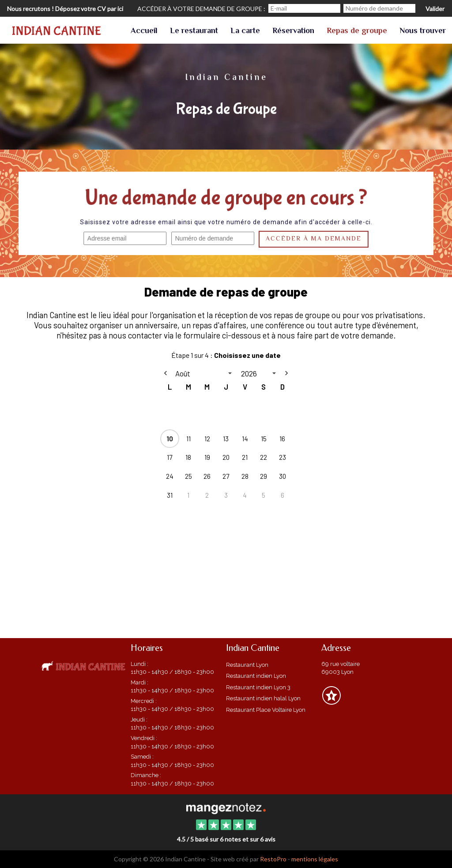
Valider (435, 9)
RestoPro (273, 859)
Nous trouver (423, 31)
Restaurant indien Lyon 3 (258, 687)
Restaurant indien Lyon (256, 676)
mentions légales (315, 859)
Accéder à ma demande (313, 239)
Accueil (144, 31)
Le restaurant (194, 31)
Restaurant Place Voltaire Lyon (266, 710)
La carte (245, 31)
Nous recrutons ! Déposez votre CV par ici (65, 9)
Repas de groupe (357, 31)
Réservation (293, 31)
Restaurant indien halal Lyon (263, 698)
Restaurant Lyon (247, 665)
